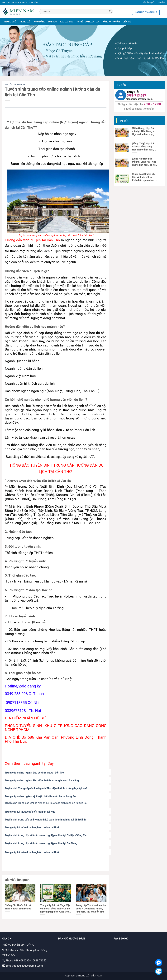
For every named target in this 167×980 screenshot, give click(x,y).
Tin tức (9, 85)
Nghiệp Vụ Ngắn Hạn (88, 22)
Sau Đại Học (67, 22)
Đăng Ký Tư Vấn (111, 22)
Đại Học (53, 22)
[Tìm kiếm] (76, 12)
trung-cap (20, 85)
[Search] (110, 12)
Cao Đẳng (40, 22)
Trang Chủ (10, 22)
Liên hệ (161, 2)
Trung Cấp (25, 22)
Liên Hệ (127, 22)
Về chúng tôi (149, 2)
